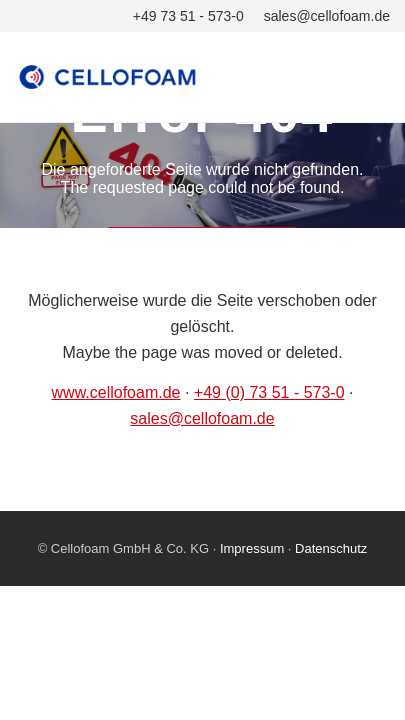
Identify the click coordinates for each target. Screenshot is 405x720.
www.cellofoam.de (116, 392)
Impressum (252, 548)
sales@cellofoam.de (327, 16)
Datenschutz (331, 548)
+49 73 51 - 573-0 (188, 16)
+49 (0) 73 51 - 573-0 (269, 392)
